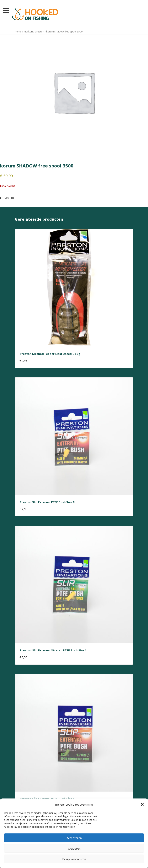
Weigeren (74, 848)
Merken (28, 31)
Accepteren (74, 838)
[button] (142, 804)
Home (18, 31)
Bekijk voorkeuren (74, 859)
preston (40, 31)
